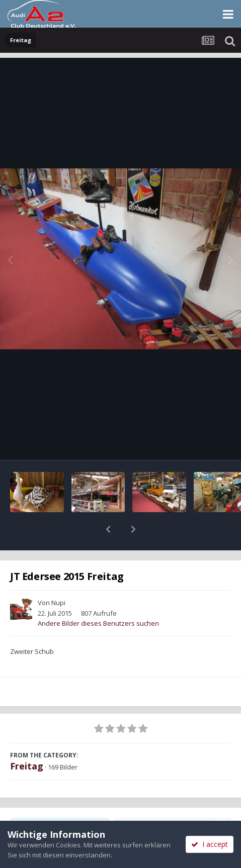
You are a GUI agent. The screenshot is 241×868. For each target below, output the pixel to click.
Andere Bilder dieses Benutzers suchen (98, 597)
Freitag (27, 740)
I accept (210, 844)
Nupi (58, 576)
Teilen (60, 800)
